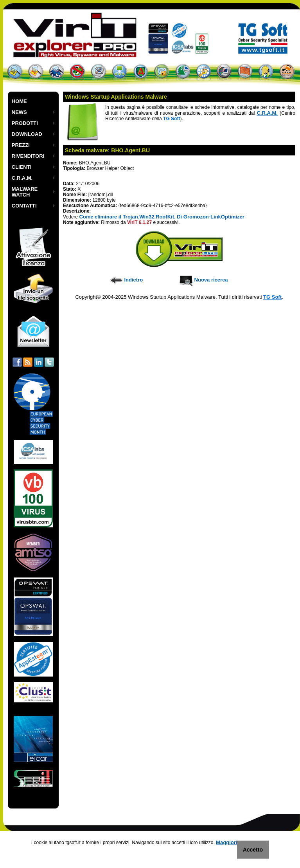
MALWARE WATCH (25, 192)
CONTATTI (24, 206)
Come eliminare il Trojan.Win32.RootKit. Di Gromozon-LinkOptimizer (162, 217)
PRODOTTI (25, 123)
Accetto (253, 850)
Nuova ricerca (204, 280)
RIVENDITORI (28, 156)
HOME (19, 101)
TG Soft (272, 297)
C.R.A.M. (22, 178)
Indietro (126, 280)
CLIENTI (22, 167)
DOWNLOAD (27, 134)
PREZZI (21, 145)
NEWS (19, 112)
